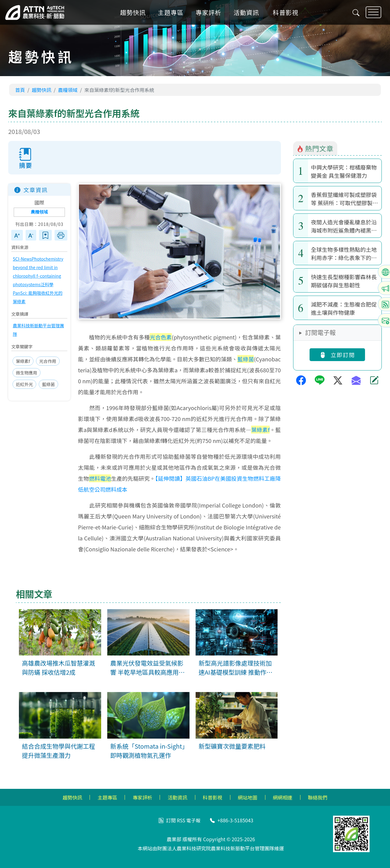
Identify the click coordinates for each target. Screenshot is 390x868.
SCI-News (22, 259)
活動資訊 (248, 13)
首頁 (20, 90)
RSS (181, 820)
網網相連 (283, 797)
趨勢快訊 (135, 13)
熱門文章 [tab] (315, 148)
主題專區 (172, 13)
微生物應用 (27, 373)
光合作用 (48, 361)
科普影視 (287, 13)
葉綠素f (23, 361)
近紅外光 (24, 385)
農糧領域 (68, 90)
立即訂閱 (337, 355)
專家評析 (210, 13)
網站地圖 (248, 797)
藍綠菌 (48, 385)
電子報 (193, 820)
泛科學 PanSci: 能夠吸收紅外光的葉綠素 (38, 293)
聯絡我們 (318, 797)
